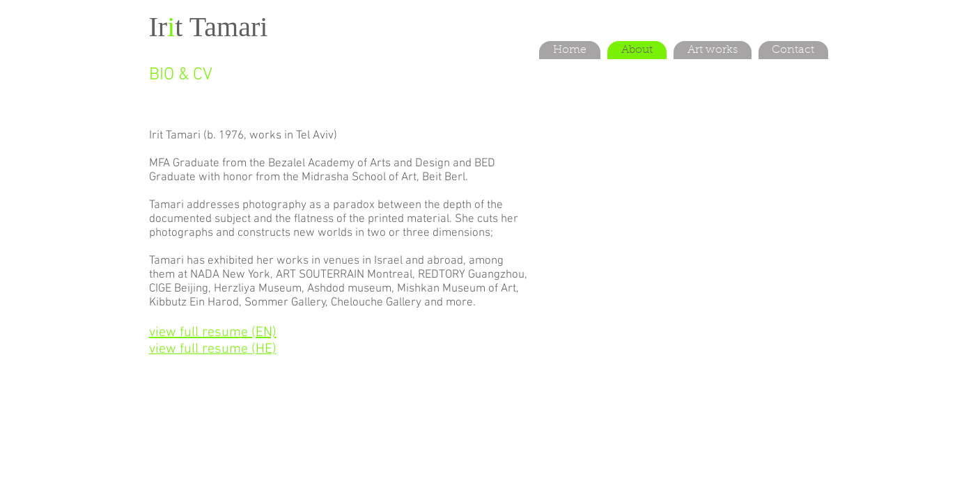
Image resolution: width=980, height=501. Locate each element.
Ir (158, 27)
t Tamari (221, 27)
